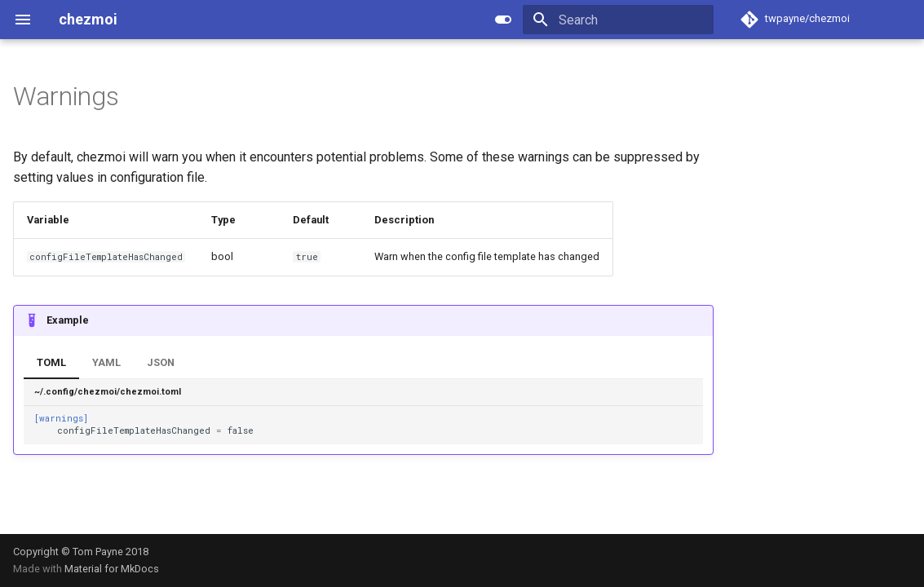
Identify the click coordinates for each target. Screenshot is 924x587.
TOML (51, 362)
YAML (106, 362)
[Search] (618, 20)
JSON (161, 362)
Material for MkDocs (112, 569)
